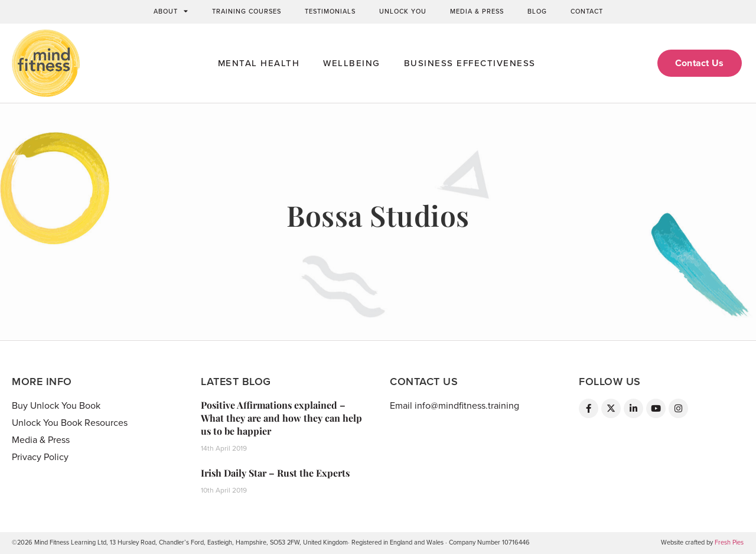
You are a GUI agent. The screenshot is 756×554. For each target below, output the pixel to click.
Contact (587, 12)
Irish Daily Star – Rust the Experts (275, 473)
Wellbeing (352, 63)
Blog (537, 12)
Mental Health (259, 63)
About (171, 12)
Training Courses (247, 12)
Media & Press (477, 12)
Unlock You (403, 12)
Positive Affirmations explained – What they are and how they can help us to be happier (281, 418)
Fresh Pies (729, 542)
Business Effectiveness (470, 63)
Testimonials (330, 12)
